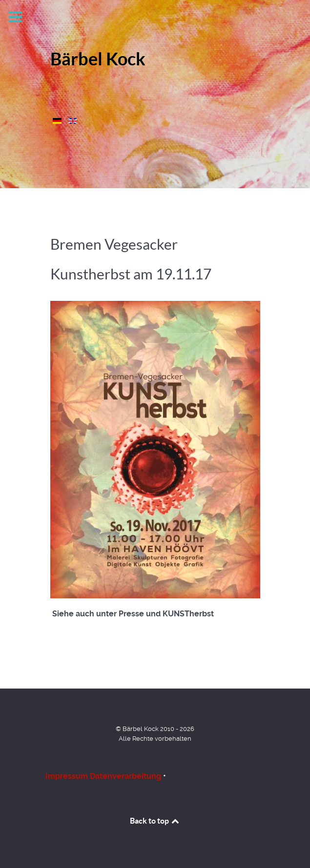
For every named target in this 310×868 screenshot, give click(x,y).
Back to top (155, 821)
